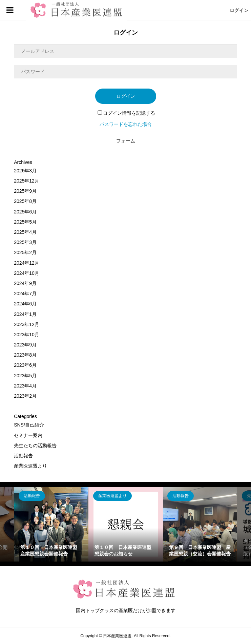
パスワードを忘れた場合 (126, 124)
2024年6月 (25, 304)
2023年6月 (25, 365)
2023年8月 (25, 355)
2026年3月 (25, 171)
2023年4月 (25, 386)
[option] (51, 524)
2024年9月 (25, 283)
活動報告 (23, 456)
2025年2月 (25, 252)
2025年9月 (25, 191)
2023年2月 (25, 396)
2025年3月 (25, 242)
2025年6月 (25, 212)
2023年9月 (25, 345)
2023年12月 (27, 324)
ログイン (239, 10)
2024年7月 (25, 293)
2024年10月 (27, 273)
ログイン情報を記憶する (126, 113)
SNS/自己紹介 (29, 425)
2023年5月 (25, 376)
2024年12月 (27, 263)
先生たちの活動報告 (35, 446)
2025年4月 (25, 232)
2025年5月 (25, 222)
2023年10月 (27, 335)
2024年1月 (25, 314)
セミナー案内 (28, 435)
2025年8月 (25, 201)
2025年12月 (27, 181)
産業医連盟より (30, 466)
